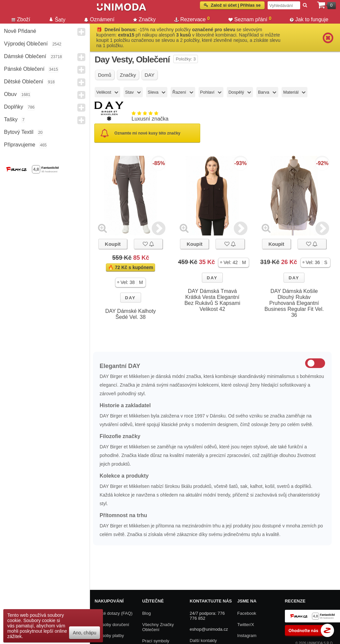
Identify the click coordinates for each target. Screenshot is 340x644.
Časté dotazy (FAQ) (114, 613)
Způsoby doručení (112, 625)
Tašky (11, 119)
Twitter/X (246, 625)
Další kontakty (203, 641)
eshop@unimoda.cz (209, 629)
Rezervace (192, 19)
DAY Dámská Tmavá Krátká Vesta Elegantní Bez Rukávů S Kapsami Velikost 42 (212, 300)
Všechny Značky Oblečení (158, 627)
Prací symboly (156, 641)
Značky (145, 19)
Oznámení (99, 19)
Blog (146, 613)
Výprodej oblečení (26, 44)
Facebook (247, 613)
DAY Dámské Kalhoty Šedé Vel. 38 (130, 314)
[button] (131, 282)
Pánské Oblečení (24, 69)
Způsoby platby (109, 636)
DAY (130, 298)
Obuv (10, 94)
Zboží (21, 19)
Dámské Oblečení (25, 56)
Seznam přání (250, 19)
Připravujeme (20, 145)
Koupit (113, 244)
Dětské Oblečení (24, 82)
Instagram (247, 636)
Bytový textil (19, 132)
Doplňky (14, 107)
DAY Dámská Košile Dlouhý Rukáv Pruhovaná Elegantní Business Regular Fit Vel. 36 (294, 303)
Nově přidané (20, 31)
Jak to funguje (309, 19)
